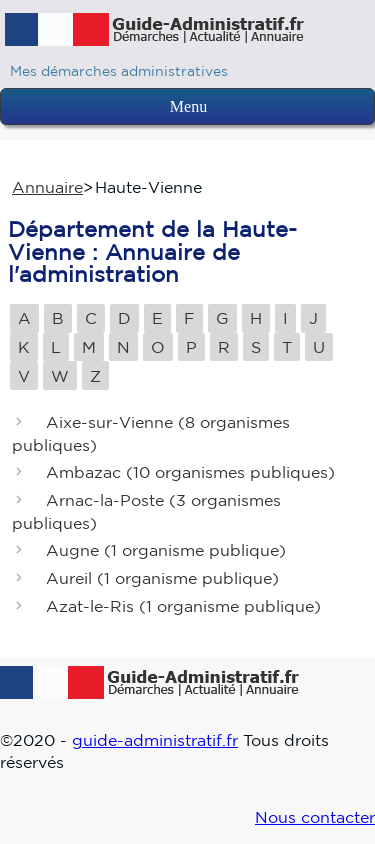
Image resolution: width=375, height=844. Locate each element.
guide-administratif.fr (155, 740)
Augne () (166, 551)
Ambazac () (190, 473)
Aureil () (162, 579)
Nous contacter (315, 817)
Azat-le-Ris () (183, 606)
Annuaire (47, 187)
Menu (188, 106)
